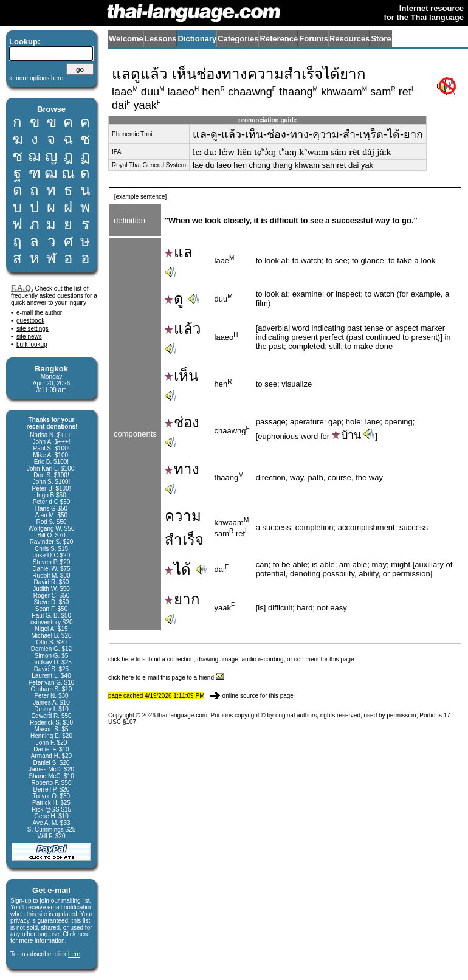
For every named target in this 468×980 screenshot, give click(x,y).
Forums (314, 39)
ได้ (178, 569)
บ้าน (346, 435)
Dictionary (198, 39)
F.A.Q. (22, 288)
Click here (76, 934)
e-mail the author (39, 313)
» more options (36, 78)
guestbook (30, 321)
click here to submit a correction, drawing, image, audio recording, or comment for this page (231, 659)
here (74, 954)
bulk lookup (32, 344)
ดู (174, 299)
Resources (349, 39)
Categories (238, 39)
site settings (33, 329)
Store (381, 39)
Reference (279, 39)
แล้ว (183, 329)
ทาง (182, 469)
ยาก (182, 599)
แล (179, 252)
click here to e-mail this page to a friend (166, 678)
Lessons (161, 39)
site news (29, 336)
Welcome (126, 39)
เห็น (181, 375)
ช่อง (182, 422)
